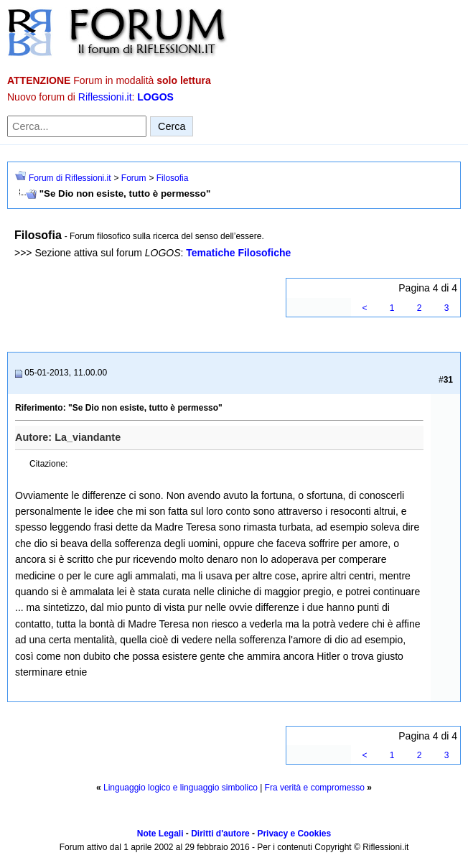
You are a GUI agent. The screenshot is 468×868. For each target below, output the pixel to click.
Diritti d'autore (220, 834)
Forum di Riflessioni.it (70, 178)
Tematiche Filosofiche (238, 253)
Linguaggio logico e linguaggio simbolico (181, 788)
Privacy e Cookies (294, 834)
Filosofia (173, 178)
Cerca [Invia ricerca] (172, 126)
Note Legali (160, 834)
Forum (134, 178)
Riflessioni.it (105, 97)
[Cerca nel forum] (77, 126)
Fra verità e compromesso (315, 788)
